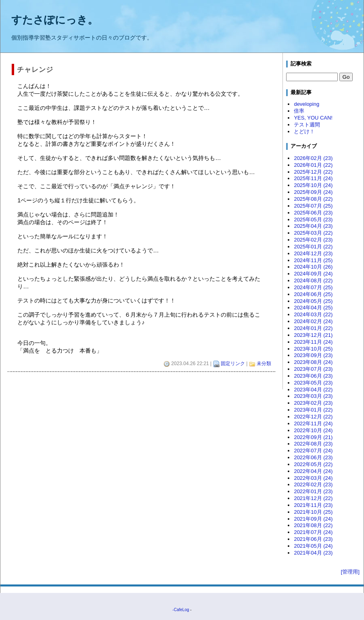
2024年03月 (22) (313, 314)
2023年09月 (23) (313, 355)
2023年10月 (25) (313, 349)
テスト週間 (307, 125)
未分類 (264, 364)
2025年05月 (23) (313, 220)
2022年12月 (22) (313, 417)
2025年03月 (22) (313, 233)
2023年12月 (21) (313, 335)
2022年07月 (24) (313, 451)
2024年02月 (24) (313, 321)
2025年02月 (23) (313, 240)
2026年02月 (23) (313, 158)
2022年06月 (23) (313, 457)
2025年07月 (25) (313, 206)
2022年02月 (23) (313, 484)
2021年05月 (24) (313, 546)
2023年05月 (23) (313, 383)
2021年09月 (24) (313, 519)
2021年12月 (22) (313, 498)
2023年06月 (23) (313, 376)
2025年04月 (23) (313, 226)
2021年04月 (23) (313, 553)
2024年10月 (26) (313, 267)
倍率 (299, 111)
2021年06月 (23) (313, 539)
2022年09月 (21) (313, 437)
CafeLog (182, 610)
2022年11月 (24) (313, 423)
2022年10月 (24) (313, 430)
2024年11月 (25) (313, 260)
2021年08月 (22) (313, 525)
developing (306, 104)
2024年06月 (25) (313, 294)
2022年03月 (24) (313, 478)
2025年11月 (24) (313, 178)
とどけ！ (304, 131)
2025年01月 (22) (313, 247)
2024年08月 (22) (313, 281)
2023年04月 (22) (313, 390)
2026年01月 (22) (313, 165)
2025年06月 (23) (313, 213)
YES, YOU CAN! (313, 118)
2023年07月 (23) (313, 369)
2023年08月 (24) (313, 362)
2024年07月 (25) (313, 287)
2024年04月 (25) (313, 308)
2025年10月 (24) (313, 185)
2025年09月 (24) (313, 192)
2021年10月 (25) (313, 512)
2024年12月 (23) (313, 253)
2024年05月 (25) (313, 301)
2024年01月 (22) (313, 328)
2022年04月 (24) (313, 471)
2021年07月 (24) (313, 532)
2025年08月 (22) (313, 199)
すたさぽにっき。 (55, 20)
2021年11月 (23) (313, 505)
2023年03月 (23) (313, 396)
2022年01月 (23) (313, 491)
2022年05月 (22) (313, 464)
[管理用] (350, 572)
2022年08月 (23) (313, 444)
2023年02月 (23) (313, 403)
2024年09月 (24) (313, 274)
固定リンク (233, 364)
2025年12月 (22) (313, 172)
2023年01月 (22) (313, 410)
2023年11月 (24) (313, 342)
